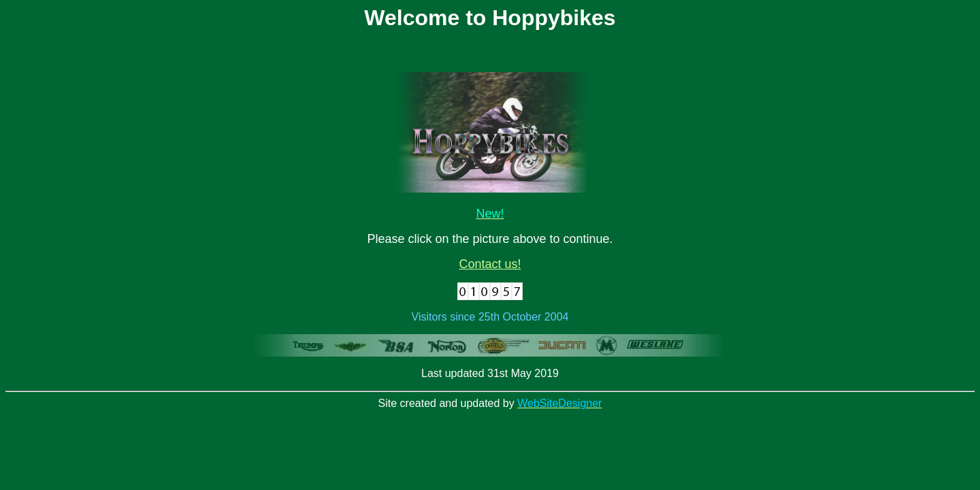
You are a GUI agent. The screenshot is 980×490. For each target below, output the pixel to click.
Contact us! (490, 264)
